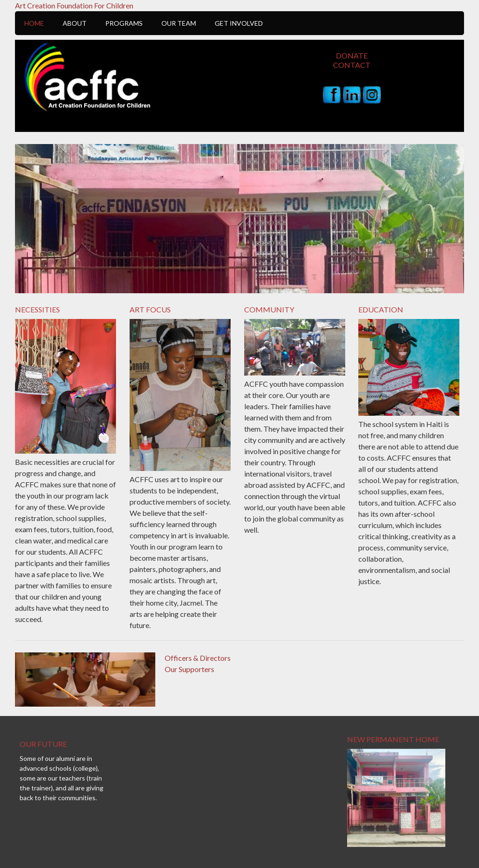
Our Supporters (189, 669)
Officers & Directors (198, 658)
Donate (352, 55)
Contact (352, 65)
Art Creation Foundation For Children (74, 5)
